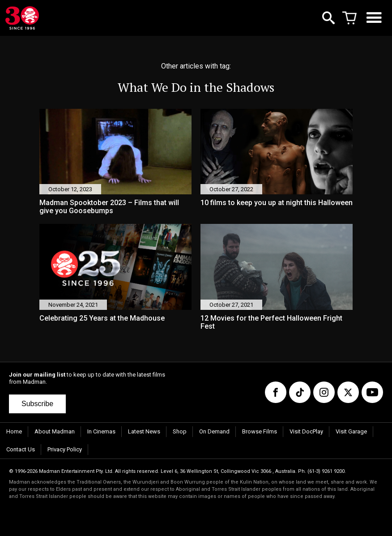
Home (14, 431)
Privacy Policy (65, 449)
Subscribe (37, 404)
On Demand (214, 431)
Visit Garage (351, 431)
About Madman (55, 431)
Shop (180, 431)
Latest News (144, 431)
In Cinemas (101, 431)
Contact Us (21, 449)
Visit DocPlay (306, 431)
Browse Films (260, 431)
